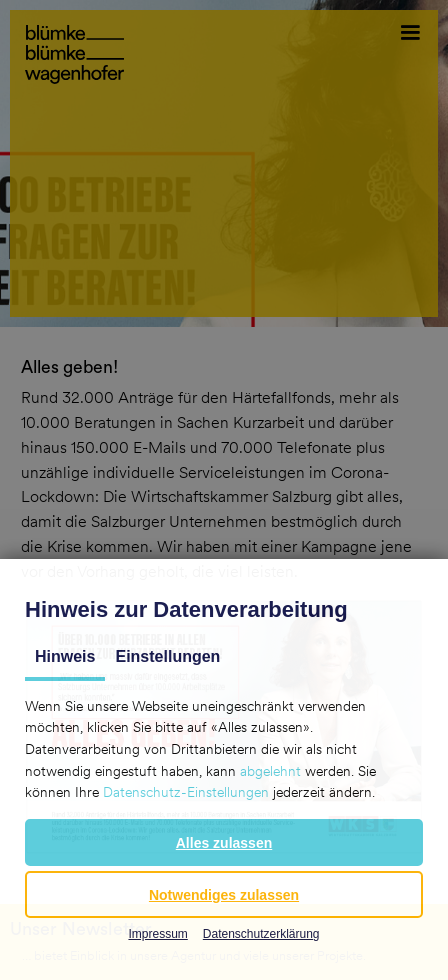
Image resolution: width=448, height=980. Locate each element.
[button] (224, 842)
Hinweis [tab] (65, 656)
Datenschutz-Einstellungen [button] (186, 792)
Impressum (157, 934)
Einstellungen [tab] (167, 656)
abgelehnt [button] (270, 771)
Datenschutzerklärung (261, 934)
